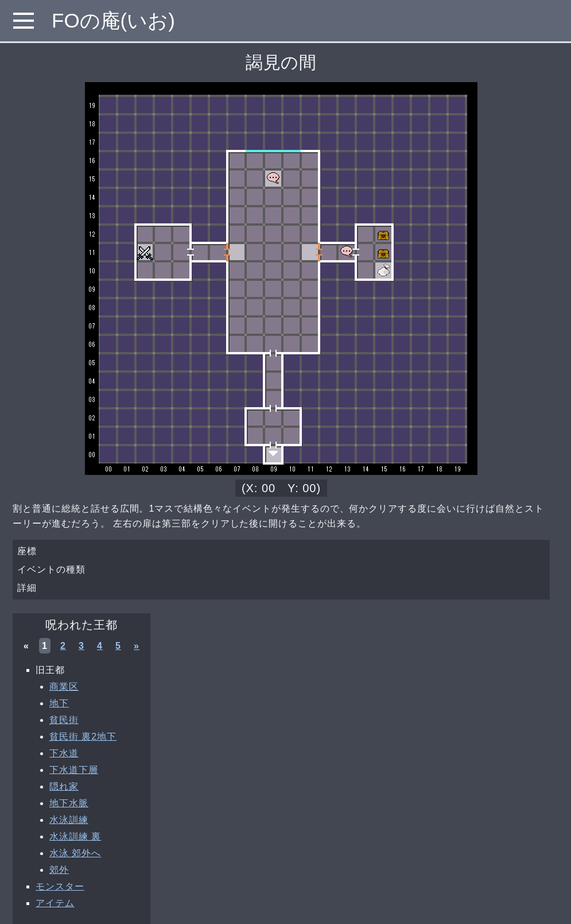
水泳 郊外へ (75, 853)
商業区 (64, 687)
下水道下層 (74, 770)
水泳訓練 (69, 820)
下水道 (64, 753)
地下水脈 (69, 803)
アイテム (55, 903)
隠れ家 (64, 786)
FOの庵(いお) (113, 20)
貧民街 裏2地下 (83, 737)
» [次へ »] (137, 646)
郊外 (59, 870)
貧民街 (64, 720)
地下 (59, 703)
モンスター (60, 886)
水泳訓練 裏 (75, 836)
